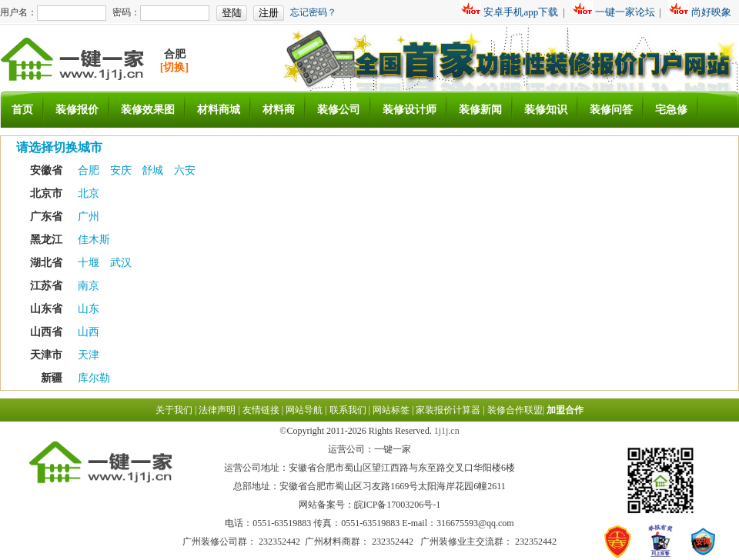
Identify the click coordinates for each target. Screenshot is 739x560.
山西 (89, 332)
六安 (185, 170)
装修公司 (339, 110)
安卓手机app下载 (521, 12)
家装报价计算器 (448, 410)
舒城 (154, 170)
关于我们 (174, 410)
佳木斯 (94, 240)
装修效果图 (148, 110)
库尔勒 (94, 378)
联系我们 (348, 410)
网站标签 (391, 410)
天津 (89, 355)
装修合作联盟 (515, 410)
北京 (89, 193)
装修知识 (546, 110)
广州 (89, 217)
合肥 (90, 170)
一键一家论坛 (625, 12)
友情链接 (261, 410)
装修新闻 (480, 110)
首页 (22, 110)
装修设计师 (410, 110)
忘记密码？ (313, 12)
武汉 (121, 263)
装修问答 (611, 110)
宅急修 (671, 110)
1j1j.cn (447, 431)
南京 (89, 286)
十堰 (90, 263)
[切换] (174, 67)
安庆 (122, 170)
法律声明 (217, 410)
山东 (89, 309)
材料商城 (219, 110)
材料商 (279, 110)
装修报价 (77, 110)
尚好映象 (711, 12)
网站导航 (304, 410)
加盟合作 (565, 410)
